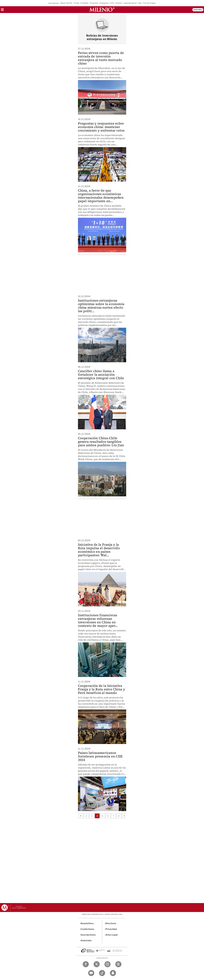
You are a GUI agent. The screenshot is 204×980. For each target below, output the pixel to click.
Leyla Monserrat (130, 3)
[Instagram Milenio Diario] (108, 964)
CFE (112, 3)
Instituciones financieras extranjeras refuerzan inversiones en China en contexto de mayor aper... (98, 620)
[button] (2, 10)
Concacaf (94, 3)
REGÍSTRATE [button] (198, 10)
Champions (104, 3)
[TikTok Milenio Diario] (102, 973)
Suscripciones (88, 935)
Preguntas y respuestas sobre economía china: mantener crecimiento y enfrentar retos (101, 127)
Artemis (119, 3)
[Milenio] (102, 10)
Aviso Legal (112, 935)
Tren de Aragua (149, 3)
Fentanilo (85, 3)
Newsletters (87, 923)
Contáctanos (88, 929)
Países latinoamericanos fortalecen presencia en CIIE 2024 (100, 756)
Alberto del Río (66, 3)
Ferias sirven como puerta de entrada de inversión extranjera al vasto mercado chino (101, 58)
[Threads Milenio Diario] (118, 964)
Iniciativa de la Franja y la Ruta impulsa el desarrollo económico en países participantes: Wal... (99, 550)
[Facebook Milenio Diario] (86, 964)
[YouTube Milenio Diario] (91, 973)
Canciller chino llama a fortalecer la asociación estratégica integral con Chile (101, 375)
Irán (140, 3)
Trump (76, 3)
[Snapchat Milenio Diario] (113, 973)
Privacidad (111, 929)
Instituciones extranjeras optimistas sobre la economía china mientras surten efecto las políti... (101, 306)
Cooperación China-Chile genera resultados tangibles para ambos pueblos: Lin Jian (101, 442)
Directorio (111, 923)
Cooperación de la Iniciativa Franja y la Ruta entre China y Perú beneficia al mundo (102, 689)
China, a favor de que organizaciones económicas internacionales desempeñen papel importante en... (101, 196)
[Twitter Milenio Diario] (97, 964)
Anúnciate (86, 941)
